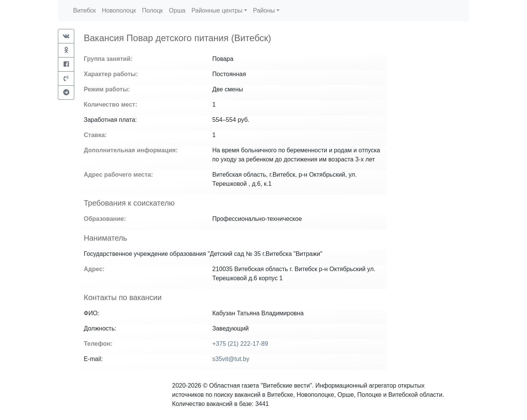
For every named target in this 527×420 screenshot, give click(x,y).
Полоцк (153, 10)
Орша (177, 10)
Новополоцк (119, 10)
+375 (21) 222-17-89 (240, 344)
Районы (264, 10)
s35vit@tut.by (231, 359)
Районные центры (217, 10)
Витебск (84, 10)
